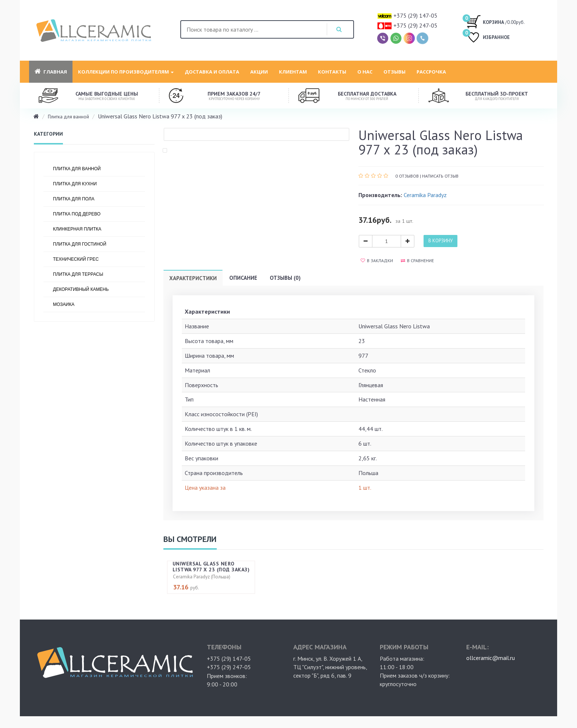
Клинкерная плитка (77, 229)
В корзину (440, 241)
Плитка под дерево (77, 214)
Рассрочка (431, 72)
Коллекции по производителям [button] (126, 72)
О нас (365, 72)
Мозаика (64, 304)
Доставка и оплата (212, 72)
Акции (259, 72)
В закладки (377, 260)
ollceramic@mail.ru (491, 658)
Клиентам (293, 72)
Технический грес (76, 259)
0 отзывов (407, 176)
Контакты (332, 72)
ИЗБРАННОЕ (488, 38)
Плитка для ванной (68, 117)
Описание (243, 278)
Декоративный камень (81, 289)
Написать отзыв (440, 176)
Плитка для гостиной (80, 244)
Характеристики (193, 278)
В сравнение (417, 260)
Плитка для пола (74, 199)
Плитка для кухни (75, 184)
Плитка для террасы (78, 274)
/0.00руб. (495, 21)
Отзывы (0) (285, 278)
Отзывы (394, 72)
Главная (51, 72)
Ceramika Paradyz (425, 195)
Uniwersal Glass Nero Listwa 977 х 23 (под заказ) (211, 566)
